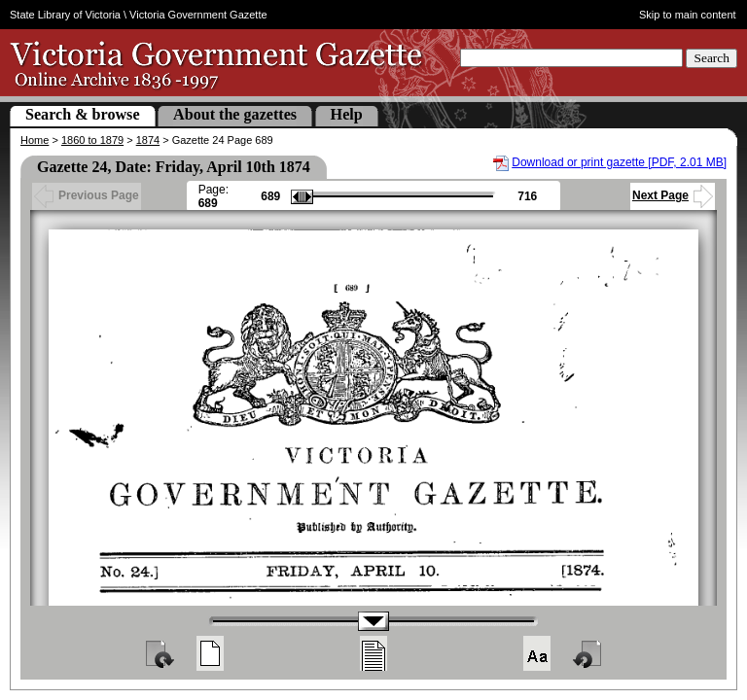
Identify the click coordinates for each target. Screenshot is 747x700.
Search (711, 58)
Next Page (673, 195)
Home (35, 140)
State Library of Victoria (65, 15)
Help (347, 114)
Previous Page (87, 195)
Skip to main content (688, 15)
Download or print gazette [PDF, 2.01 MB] (619, 162)
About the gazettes (235, 114)
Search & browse (83, 114)
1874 (148, 140)
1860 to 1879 (92, 140)
